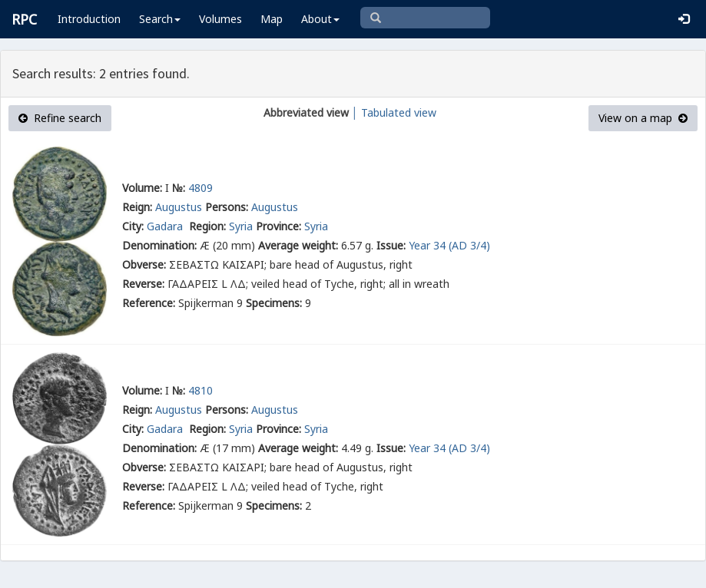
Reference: (149, 303)
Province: (278, 226)
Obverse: (144, 264)
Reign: (137, 207)
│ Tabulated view (393, 112)
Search (160, 19)
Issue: (391, 245)
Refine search (60, 118)
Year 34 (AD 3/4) (449, 245)
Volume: (142, 188)
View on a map (643, 118)
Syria (241, 226)
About (320, 19)
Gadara (166, 226)
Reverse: (143, 284)
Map (272, 19)
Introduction (89, 19)
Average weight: (298, 245)
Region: (207, 226)
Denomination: (159, 245)
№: (179, 188)
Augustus (179, 207)
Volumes (220, 19)
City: (133, 226)
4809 (201, 188)
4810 (201, 390)
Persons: (227, 207)
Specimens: (274, 303)
